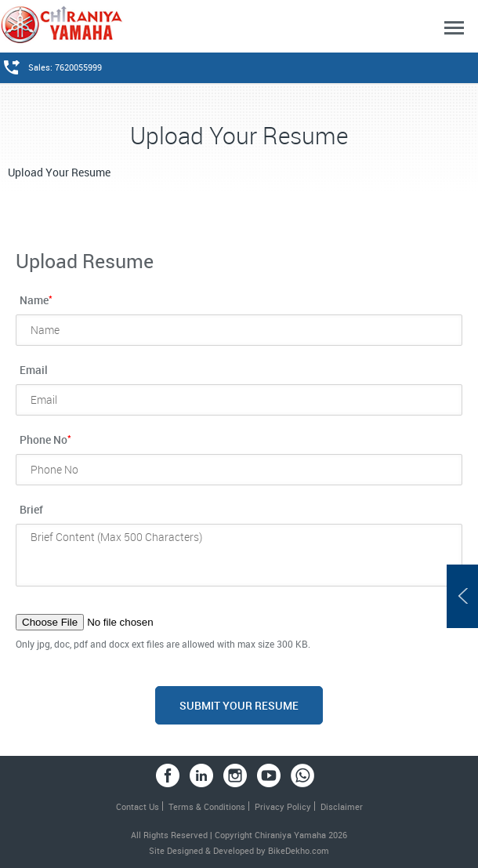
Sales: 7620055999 (65, 67)
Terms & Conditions (207, 806)
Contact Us (138, 806)
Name (36, 299)
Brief (31, 509)
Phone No (45, 439)
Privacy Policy (283, 806)
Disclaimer (342, 806)
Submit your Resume (239, 705)
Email (34, 370)
